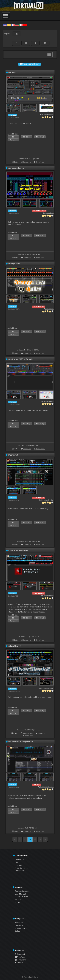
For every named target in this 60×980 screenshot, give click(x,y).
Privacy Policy (21, 928)
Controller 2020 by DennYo (21, 359)
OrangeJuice (14, 264)
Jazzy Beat (49, 213)
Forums (18, 902)
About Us (19, 923)
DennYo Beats (48, 401)
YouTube (20, 957)
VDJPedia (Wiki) (22, 897)
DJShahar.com (48, 115)
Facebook (20, 954)
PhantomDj (13, 455)
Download (19, 860)
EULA (17, 931)
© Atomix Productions (30, 977)
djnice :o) (50, 309)
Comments (27, 162)
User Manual (20, 894)
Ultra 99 (12, 73)
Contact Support (22, 891)
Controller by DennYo (18, 551)
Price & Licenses (22, 868)
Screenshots (20, 871)
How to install (40, 162)
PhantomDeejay (47, 500)
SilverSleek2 (14, 646)
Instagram (20, 960)
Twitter (19, 962)
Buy (17, 862)
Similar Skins (28, 733)
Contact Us (20, 925)
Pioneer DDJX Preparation (21, 742)
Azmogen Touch (16, 168)
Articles (18, 899)
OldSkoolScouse (47, 787)
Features (19, 865)
